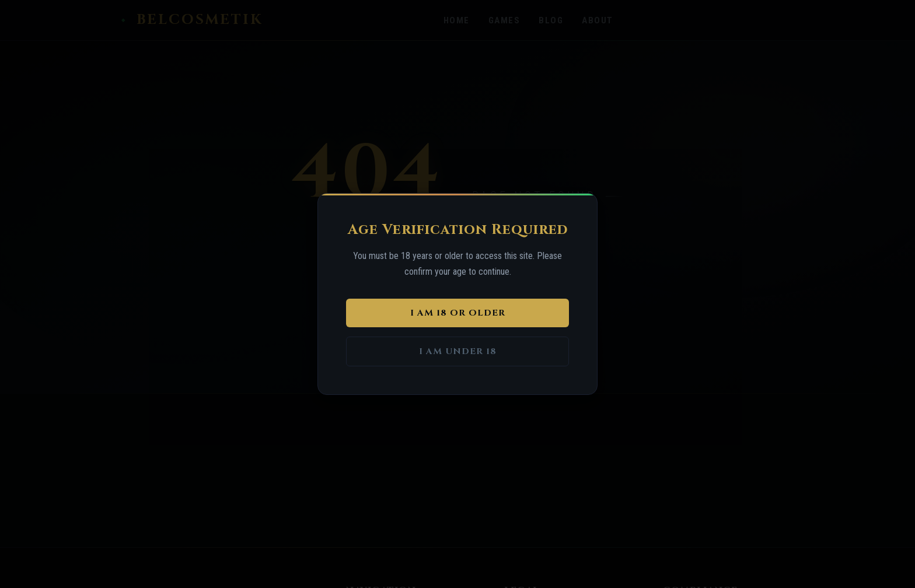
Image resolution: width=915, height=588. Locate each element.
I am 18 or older (458, 313)
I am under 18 (458, 351)
